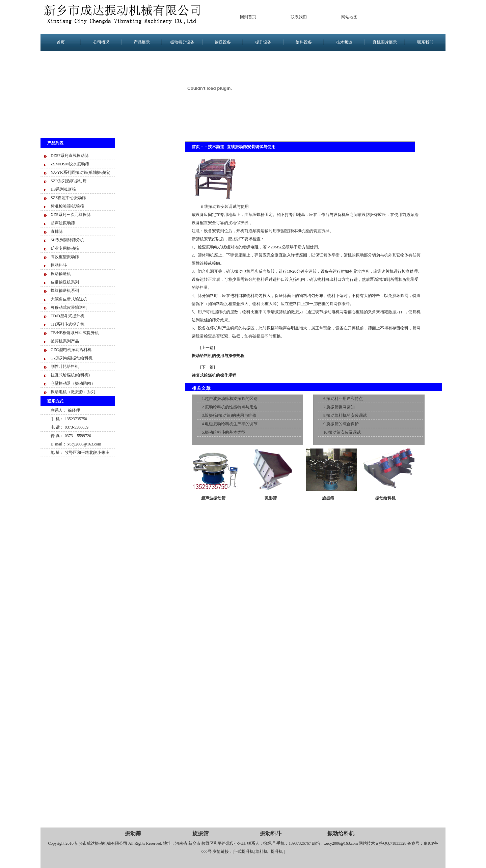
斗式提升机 (244, 851)
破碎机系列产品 (65, 341)
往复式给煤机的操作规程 (214, 375)
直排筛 (57, 232)
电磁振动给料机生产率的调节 (231, 424)
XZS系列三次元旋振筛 (71, 215)
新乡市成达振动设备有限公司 (125, 17)
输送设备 (223, 42)
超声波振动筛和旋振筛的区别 (231, 399)
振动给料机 (385, 498)
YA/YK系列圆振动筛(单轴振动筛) (80, 172)
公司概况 (101, 42)
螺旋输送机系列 (65, 291)
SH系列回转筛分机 (67, 240)
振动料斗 (59, 265)
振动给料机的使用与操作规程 (218, 356)
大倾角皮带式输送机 (69, 299)
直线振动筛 (210, 207)
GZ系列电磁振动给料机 (72, 358)
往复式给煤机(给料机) (70, 375)
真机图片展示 (385, 42)
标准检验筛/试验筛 (67, 206)
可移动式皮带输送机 (69, 307)
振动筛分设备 (182, 42)
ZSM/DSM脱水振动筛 (70, 164)
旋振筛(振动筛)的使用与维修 (231, 415)
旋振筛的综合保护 (343, 424)
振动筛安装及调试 (345, 432)
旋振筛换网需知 (341, 407)
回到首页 (248, 17)
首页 (61, 42)
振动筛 (133, 833)
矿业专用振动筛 (65, 248)
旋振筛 (328, 498)
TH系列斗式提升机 (67, 324)
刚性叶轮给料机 (65, 367)
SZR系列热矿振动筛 (69, 181)
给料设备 (304, 42)
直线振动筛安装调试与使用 (251, 147)
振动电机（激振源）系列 (73, 392)
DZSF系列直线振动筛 (70, 156)
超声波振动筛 (63, 223)
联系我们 (299, 17)
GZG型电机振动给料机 (71, 350)
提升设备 (263, 42)
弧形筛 (271, 498)
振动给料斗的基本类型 (225, 432)
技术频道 (344, 42)
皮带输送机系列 (65, 282)
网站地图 (349, 17)
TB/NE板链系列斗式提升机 (75, 333)
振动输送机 (61, 274)
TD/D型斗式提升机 (67, 316)
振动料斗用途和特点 (345, 399)
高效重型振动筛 (65, 257)
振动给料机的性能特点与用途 (231, 407)
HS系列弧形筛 (63, 189)
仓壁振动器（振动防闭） (73, 383)
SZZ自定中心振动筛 (68, 198)
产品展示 (142, 42)
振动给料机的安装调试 (347, 415)
